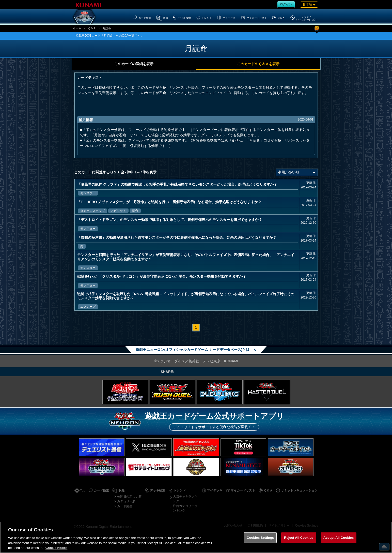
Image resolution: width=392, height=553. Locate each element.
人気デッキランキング (185, 499)
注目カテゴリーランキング (185, 508)
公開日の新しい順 (129, 497)
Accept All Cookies (339, 538)
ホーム (77, 28)
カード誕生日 (126, 506)
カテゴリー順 (126, 501)
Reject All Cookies (299, 538)
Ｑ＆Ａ (92, 28)
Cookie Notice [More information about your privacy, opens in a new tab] (57, 548)
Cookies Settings (260, 538)
